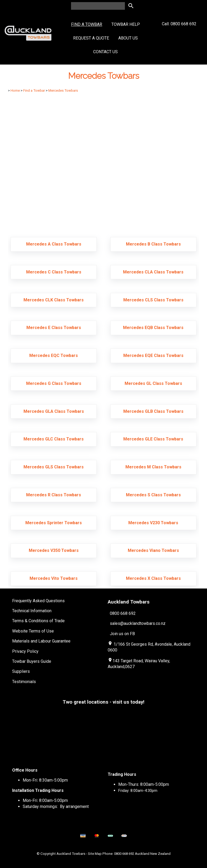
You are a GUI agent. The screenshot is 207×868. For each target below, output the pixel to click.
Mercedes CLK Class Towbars (54, 300)
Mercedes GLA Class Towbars (54, 411)
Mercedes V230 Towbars (153, 523)
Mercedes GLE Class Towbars (153, 439)
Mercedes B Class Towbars (153, 244)
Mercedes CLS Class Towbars (153, 300)
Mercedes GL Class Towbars (153, 383)
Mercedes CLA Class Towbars (153, 272)
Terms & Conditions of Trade (38, 621)
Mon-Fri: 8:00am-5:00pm (45, 800)
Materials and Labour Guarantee (41, 641)
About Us (128, 38)
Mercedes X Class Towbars (153, 578)
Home (15, 90)
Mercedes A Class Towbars (54, 244)
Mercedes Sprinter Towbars (54, 523)
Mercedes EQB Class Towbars (153, 328)
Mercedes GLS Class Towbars (54, 467)
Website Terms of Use (33, 631)
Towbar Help (126, 24)
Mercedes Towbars (63, 90)
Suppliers (21, 671)
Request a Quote (91, 38)
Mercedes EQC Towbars (54, 355)
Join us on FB (122, 634)
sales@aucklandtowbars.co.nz (138, 623)
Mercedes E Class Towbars (54, 328)
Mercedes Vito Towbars (54, 578)
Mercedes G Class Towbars (54, 383)
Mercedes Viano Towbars (153, 550)
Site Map (95, 854)
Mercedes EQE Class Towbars (153, 355)
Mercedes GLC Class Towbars (54, 439)
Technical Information (32, 611)
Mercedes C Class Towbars (54, 272)
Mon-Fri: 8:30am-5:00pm (45, 780)
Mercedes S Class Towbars (153, 495)
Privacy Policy (25, 651)
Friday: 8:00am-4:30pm (138, 791)
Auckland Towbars (71, 854)
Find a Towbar (87, 24)
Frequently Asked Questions (38, 601)
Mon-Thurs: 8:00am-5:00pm (144, 784)
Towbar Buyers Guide (32, 661)
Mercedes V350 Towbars (54, 550)
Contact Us (105, 52)
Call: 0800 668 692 (179, 33)
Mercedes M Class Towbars (153, 467)
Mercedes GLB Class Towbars (153, 411)
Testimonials (24, 682)
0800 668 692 (123, 613)
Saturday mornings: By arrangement (56, 806)
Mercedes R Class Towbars (54, 495)
